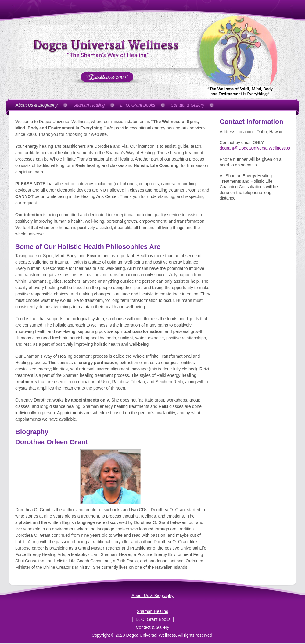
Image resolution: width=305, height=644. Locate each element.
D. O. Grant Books (153, 619)
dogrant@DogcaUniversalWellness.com (257, 148)
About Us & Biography (152, 596)
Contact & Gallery (152, 627)
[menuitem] (39, 105)
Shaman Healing (152, 611)
